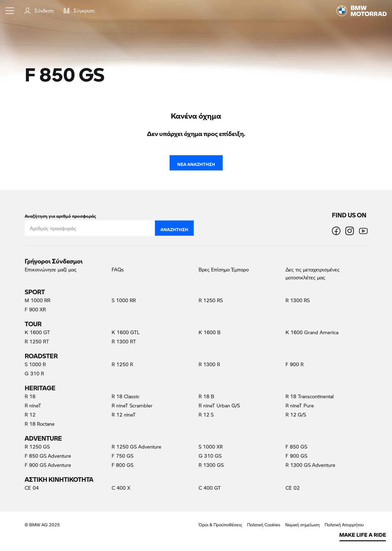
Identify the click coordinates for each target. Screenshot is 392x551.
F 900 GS (296, 456)
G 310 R (34, 373)
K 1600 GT (37, 332)
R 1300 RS (298, 300)
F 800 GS (122, 465)
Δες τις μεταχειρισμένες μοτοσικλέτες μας (313, 273)
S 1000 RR (124, 300)
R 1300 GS (211, 465)
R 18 (30, 396)
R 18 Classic (126, 396)
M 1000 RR (38, 300)
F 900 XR (35, 309)
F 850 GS (305, 446)
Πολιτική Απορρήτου (344, 525)
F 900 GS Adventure (48, 465)
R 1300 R (209, 364)
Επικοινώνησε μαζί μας (51, 269)
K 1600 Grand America (312, 332)
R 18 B (206, 396)
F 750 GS (122, 456)
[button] (10, 11)
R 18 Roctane (40, 424)
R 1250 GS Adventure (137, 447)
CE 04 (32, 488)
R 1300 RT (124, 341)
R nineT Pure (300, 405)
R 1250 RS (211, 300)
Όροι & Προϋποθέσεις (220, 525)
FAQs (118, 269)
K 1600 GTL (126, 332)
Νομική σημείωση (302, 525)
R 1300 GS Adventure (310, 465)
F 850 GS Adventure (48, 456)
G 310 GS (210, 456)
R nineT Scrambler (132, 405)
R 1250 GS (37, 447)
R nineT (33, 405)
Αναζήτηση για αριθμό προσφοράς (60, 215)
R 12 (30, 415)
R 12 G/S (296, 415)
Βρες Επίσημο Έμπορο (224, 269)
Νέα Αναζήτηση (196, 163)
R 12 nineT (124, 415)
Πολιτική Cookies (264, 525)
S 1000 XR (211, 447)
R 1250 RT (37, 341)
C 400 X (121, 488)
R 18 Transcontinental (310, 396)
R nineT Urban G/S (219, 405)
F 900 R (295, 364)
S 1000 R (35, 364)
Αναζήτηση (174, 228)
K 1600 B (210, 332)
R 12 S (206, 415)
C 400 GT (210, 488)
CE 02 (293, 488)
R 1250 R (122, 364)
